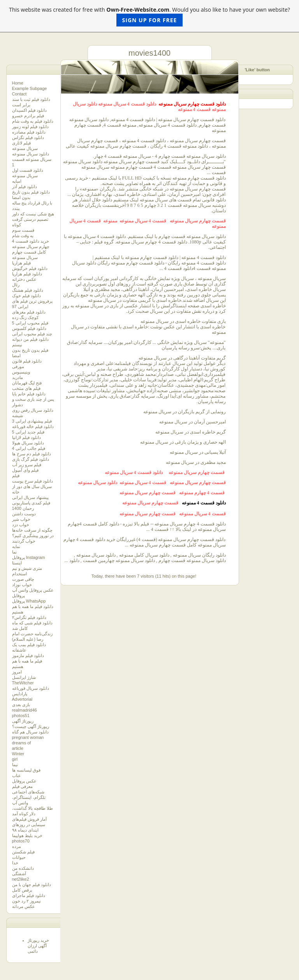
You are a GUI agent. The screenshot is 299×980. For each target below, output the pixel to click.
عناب (17, 776)
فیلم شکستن (23, 852)
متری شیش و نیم (27, 568)
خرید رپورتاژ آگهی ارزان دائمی (38, 946)
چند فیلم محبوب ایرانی (32, 334)
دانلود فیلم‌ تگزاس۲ (29, 617)
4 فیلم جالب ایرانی (29, 448)
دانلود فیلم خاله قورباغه (33, 427)
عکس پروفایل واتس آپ (33, 590)
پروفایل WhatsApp (29, 601)
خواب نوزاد (22, 585)
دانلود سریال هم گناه (30, 732)
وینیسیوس (21, 372)
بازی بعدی (21, 705)
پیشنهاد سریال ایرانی (30, 497)
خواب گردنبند (24, 541)
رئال (16, 285)
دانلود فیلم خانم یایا (29, 394)
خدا (15, 863)
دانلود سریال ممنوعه (31, 154)
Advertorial (22, 699)
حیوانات (19, 857)
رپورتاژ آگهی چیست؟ (31, 726)
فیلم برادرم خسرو (28, 116)
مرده (17, 846)
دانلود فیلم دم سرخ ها (32, 454)
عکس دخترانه (24, 279)
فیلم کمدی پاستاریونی (31, 503)
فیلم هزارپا (21, 263)
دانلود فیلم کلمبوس (29, 328)
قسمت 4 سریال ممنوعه (143, 221)
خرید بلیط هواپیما (27, 835)
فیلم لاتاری (21, 143)
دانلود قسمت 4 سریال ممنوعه (127, 104)
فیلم (16, 476)
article (18, 748)
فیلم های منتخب (26, 388)
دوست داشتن (24, 514)
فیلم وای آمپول (25, 470)
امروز (17, 672)
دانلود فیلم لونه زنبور (30, 127)
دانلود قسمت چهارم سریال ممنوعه (192, 104)
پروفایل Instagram (29, 557)
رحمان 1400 (23, 508)
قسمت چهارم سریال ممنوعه (198, 221)
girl (15, 759)
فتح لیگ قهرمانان (27, 383)
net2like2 (21, 879)
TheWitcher (23, 683)
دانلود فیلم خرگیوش (30, 268)
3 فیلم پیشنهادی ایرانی (32, 421)
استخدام (19, 574)
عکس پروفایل (24, 781)
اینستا (17, 563)
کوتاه (17, 225)
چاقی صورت (23, 579)
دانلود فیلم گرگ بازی (31, 459)
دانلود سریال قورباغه (31, 688)
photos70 (21, 841)
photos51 (21, 716)
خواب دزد (21, 525)
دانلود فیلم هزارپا (27, 274)
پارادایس (20, 694)
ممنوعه (110, 221)
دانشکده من (23, 868)
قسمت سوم (23, 230)
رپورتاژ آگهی (23, 721)
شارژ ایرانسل (24, 677)
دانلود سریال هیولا (28, 443)
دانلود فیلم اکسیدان (29, 110)
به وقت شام (23, 236)
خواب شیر (21, 519)
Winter (18, 754)
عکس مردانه (24, 906)
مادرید (18, 377)
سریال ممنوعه (25, 148)
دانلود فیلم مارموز (28, 656)
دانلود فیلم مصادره (29, 132)
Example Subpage (30, 88)
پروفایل (18, 596)
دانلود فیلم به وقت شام (33, 121)
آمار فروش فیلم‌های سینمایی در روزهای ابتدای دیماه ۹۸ (29, 825)
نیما (15, 765)
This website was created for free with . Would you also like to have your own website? (149, 16)
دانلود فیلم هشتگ (28, 290)
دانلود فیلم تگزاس (28, 137)
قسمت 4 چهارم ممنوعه (202, 493)
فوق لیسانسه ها (26, 770)
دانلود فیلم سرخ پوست (33, 481)
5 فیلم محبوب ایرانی (30, 323)
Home (18, 83)
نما (14, 552)
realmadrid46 (25, 710)
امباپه (17, 181)
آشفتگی (19, 874)
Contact (19, 94)
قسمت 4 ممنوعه (194, 109)
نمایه (16, 546)
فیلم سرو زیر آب (27, 465)
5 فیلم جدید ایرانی (28, 432)
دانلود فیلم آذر (25, 187)
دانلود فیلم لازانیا (26, 437)
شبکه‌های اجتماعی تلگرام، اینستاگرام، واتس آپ (29, 797)
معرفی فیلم (22, 786)
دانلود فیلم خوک (26, 296)
